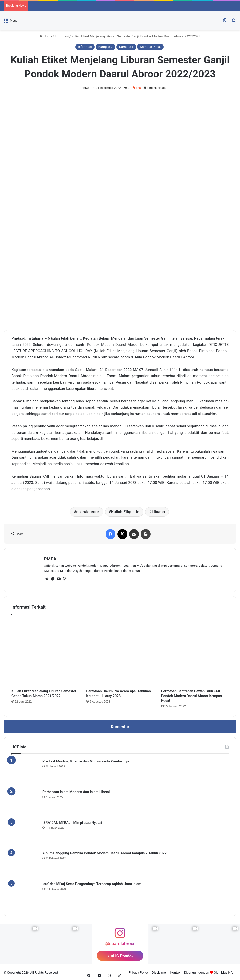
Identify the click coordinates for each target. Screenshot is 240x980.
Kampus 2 (106, 47)
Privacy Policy (139, 971)
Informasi (62, 36)
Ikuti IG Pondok (120, 954)
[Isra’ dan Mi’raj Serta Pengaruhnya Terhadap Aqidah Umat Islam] (25, 893)
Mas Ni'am (229, 971)
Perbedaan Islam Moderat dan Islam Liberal (76, 790)
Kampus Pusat (150, 47)
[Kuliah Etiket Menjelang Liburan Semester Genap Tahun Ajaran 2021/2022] (45, 651)
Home (46, 36)
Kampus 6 (126, 47)
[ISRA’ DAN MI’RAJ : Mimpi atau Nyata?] (25, 832)
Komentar (120, 725)
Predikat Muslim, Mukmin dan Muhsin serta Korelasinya (86, 760)
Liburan (158, 512)
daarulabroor (88, 512)
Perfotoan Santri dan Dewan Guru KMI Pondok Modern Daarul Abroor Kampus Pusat (192, 694)
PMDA (86, 88)
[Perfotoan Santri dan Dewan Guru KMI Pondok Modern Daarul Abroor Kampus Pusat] (195, 651)
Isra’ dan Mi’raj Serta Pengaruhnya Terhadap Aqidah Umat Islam (92, 882)
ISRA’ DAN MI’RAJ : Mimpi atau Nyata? (72, 821)
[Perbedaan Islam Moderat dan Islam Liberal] (25, 802)
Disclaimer (159, 971)
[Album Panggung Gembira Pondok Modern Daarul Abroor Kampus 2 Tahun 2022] (25, 863)
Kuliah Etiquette (125, 512)
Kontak (175, 971)
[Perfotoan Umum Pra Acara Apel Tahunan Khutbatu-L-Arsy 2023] (120, 651)
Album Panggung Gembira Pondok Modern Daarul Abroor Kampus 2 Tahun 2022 (105, 852)
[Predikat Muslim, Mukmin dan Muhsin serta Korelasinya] (25, 771)
